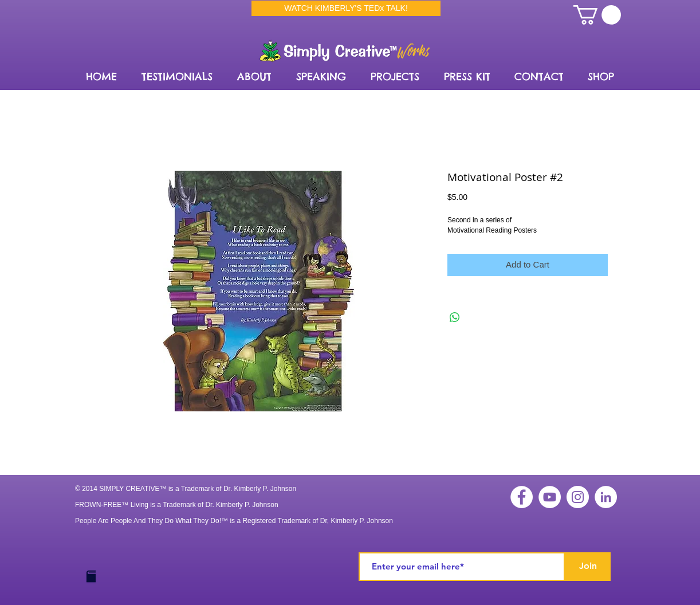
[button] (254, 76)
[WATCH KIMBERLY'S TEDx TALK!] (346, 8)
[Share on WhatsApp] (455, 317)
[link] (597, 15)
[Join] (588, 567)
